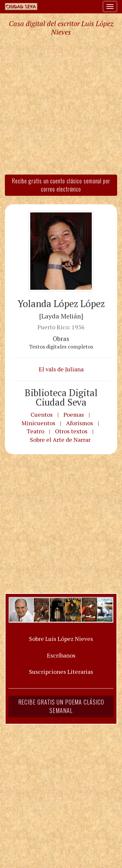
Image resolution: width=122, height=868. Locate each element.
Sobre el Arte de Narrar (60, 440)
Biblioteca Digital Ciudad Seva (61, 397)
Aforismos (80, 423)
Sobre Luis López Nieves (61, 639)
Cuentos (42, 414)
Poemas (74, 414)
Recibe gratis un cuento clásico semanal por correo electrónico (61, 185)
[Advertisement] (61, 105)
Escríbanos (61, 655)
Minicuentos (38, 423)
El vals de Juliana (61, 369)
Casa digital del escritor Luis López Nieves (61, 28)
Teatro (35, 431)
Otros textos (71, 431)
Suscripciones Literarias (61, 672)
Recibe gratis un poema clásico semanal (61, 706)
